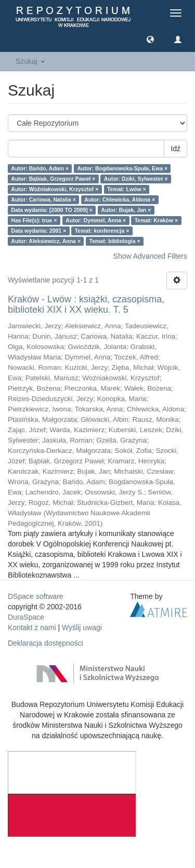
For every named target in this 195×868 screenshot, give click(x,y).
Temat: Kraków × (157, 220)
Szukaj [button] (30, 61)
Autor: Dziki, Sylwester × (136, 179)
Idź (175, 149)
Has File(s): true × (34, 220)
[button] (150, 39)
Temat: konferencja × (102, 231)
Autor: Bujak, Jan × (126, 210)
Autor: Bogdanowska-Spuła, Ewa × (123, 168)
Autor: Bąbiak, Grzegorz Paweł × (53, 179)
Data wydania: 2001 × (38, 231)
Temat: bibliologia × (115, 241)
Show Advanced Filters (150, 256)
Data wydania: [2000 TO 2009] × (52, 210)
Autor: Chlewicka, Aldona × (120, 199)
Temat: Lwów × (127, 189)
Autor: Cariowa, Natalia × (43, 199)
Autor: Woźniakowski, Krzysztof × (55, 189)
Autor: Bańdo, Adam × (40, 168)
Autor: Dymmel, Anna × (96, 220)
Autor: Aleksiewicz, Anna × (46, 241)
